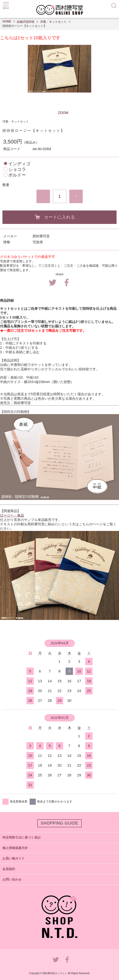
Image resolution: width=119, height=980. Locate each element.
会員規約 (9, 869)
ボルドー (17, 175)
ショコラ (17, 169)
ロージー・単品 (12, 515)
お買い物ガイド (14, 858)
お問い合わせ (12, 879)
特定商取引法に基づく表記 (22, 837)
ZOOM (63, 113)
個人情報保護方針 (15, 848)
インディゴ (19, 164)
